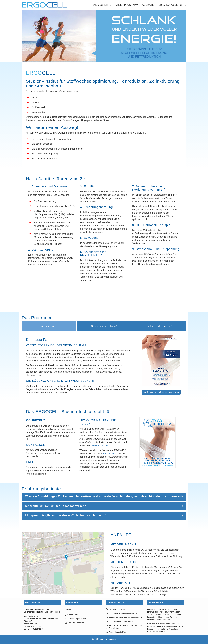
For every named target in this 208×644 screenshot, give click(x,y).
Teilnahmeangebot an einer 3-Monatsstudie (126, 617)
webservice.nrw (108, 639)
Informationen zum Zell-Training (121, 621)
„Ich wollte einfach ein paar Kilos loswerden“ (55, 506)
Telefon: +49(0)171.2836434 (79, 619)
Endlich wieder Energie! (159, 326)
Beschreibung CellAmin (118, 632)
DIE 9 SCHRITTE (102, 5)
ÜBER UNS (148, 5)
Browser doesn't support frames (104, 300)
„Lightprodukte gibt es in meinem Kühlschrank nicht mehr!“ (65, 515)
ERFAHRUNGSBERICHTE (172, 5)
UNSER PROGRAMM (127, 5)
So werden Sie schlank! (104, 326)
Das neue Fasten (49, 326)
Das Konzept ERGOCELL (119, 609)
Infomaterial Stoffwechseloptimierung (161, 392)
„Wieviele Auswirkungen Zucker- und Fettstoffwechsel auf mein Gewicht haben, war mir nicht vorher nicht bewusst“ (104, 496)
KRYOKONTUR (100, 446)
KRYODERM (110, 453)
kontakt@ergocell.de (76, 623)
